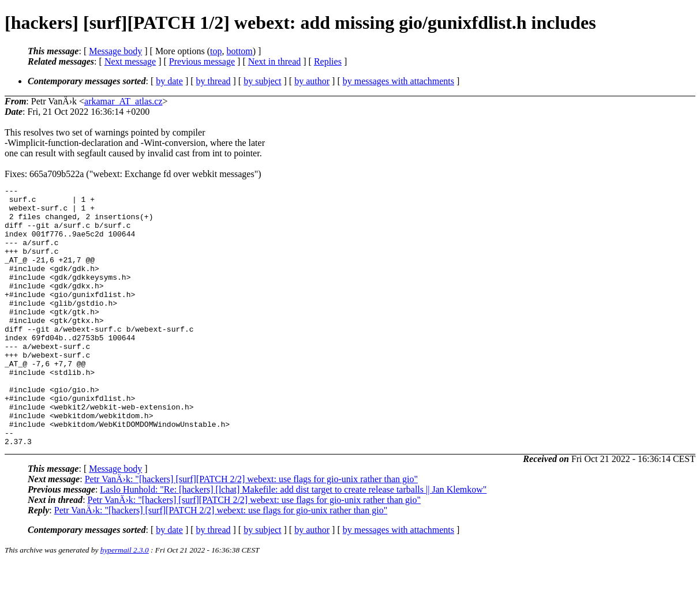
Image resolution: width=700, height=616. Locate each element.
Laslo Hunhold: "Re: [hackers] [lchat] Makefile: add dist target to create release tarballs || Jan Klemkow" (293, 541)
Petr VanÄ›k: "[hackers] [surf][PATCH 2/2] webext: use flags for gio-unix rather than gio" (251, 531)
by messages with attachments (398, 81)
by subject (262, 81)
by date (169, 81)
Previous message (202, 61)
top (216, 51)
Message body (115, 51)
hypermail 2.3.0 (125, 602)
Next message (130, 61)
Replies (328, 61)
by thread (214, 81)
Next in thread (275, 61)
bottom (239, 51)
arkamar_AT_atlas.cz (123, 101)
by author (312, 81)
